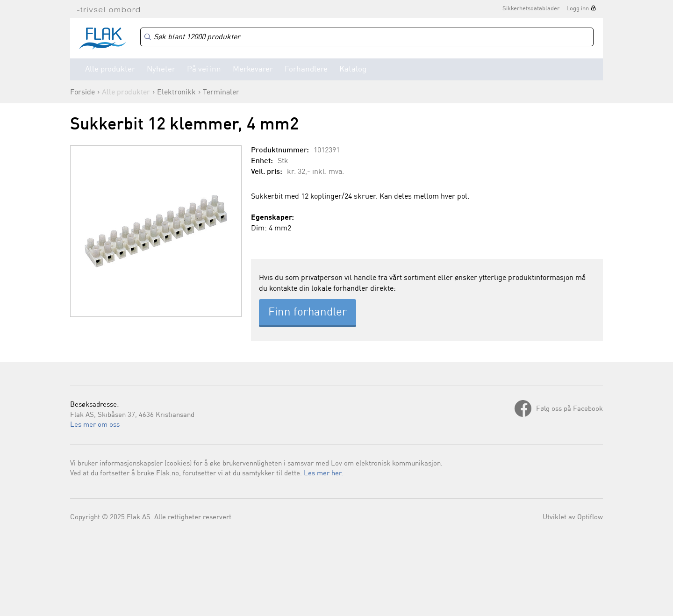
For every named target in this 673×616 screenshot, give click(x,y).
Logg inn (578, 9)
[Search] (367, 37)
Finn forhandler (308, 313)
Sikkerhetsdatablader (531, 9)
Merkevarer (253, 69)
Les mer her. (323, 474)
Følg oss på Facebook (569, 409)
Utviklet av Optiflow (573, 518)
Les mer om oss (95, 425)
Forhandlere (306, 69)
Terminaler (221, 93)
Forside (82, 93)
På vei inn (204, 69)
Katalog (353, 69)
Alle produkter (110, 69)
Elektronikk (176, 93)
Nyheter (161, 69)
